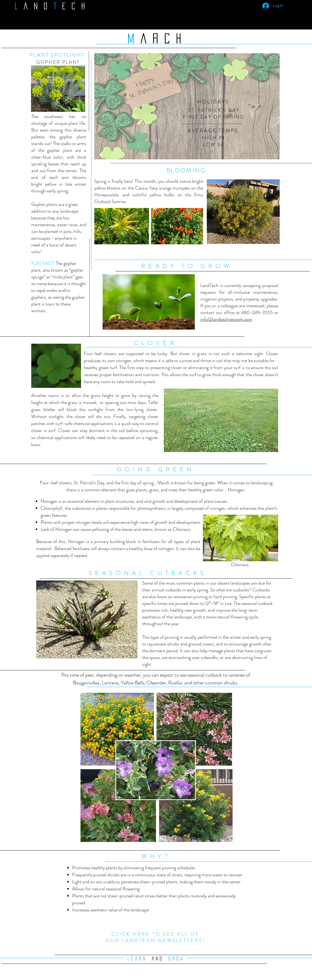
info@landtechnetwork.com (226, 319)
